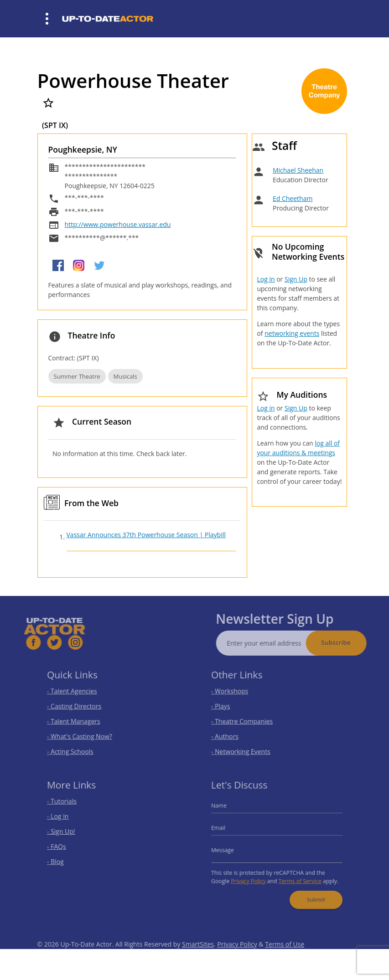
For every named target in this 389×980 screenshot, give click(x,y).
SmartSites (198, 955)
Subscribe (347, 642)
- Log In (63, 819)
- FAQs (62, 846)
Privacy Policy (251, 877)
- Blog (61, 860)
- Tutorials (67, 806)
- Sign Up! (66, 833)
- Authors (230, 734)
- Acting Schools (75, 747)
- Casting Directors (78, 707)
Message (228, 849)
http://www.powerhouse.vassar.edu (118, 224)
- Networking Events (244, 747)
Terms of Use (285, 955)
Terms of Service (297, 877)
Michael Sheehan (298, 170)
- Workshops (234, 693)
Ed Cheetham (293, 198)
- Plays (226, 707)
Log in (266, 279)
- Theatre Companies (245, 720)
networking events (292, 333)
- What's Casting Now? (83, 734)
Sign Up (296, 279)
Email (224, 829)
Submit (311, 893)
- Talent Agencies (76, 693)
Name (225, 810)
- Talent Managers (78, 720)
